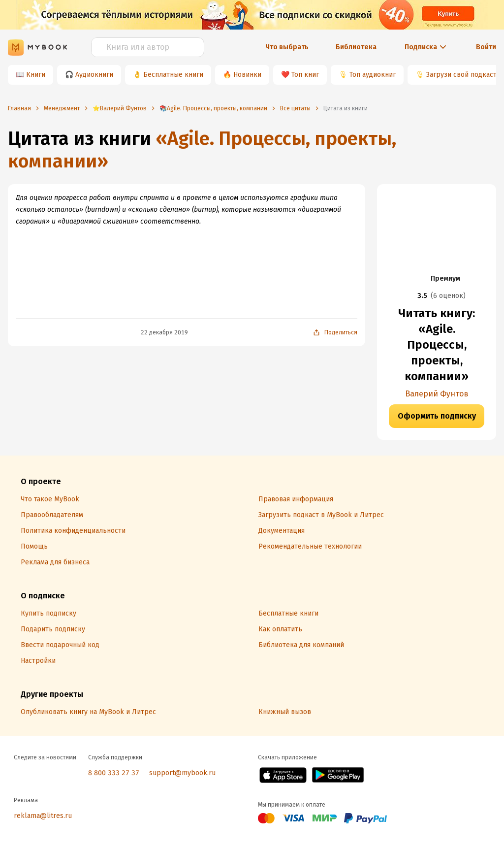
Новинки (247, 75)
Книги (36, 75)
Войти (486, 47)
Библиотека (356, 47)
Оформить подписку (437, 416)
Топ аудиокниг (373, 75)
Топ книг (305, 75)
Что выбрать (287, 47)
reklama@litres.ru (43, 816)
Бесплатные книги (173, 75)
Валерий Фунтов (437, 394)
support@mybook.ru (182, 773)
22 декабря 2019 (164, 332)
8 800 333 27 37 (114, 773)
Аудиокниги (94, 75)
